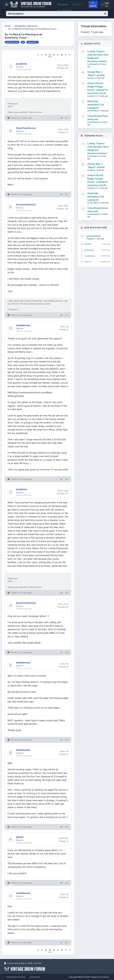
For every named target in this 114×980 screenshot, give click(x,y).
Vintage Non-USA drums (26, 26)
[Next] (70, 55)
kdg (91, 78)
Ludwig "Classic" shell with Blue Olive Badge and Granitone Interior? (98, 56)
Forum (63, 4)
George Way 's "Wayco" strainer (96, 73)
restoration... (33, 42)
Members (65, 10)
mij (23, 42)
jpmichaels (94, 122)
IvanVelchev (90, 256)
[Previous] (38, 55)
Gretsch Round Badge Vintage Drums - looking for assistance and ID (98, 88)
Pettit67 (88, 244)
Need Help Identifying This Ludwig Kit (96, 105)
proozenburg (94, 236)
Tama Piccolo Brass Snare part (98, 118)
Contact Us (35, 977)
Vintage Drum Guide (16, 977)
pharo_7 (93, 96)
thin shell (93, 64)
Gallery (77, 4)
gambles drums (12, 42)
